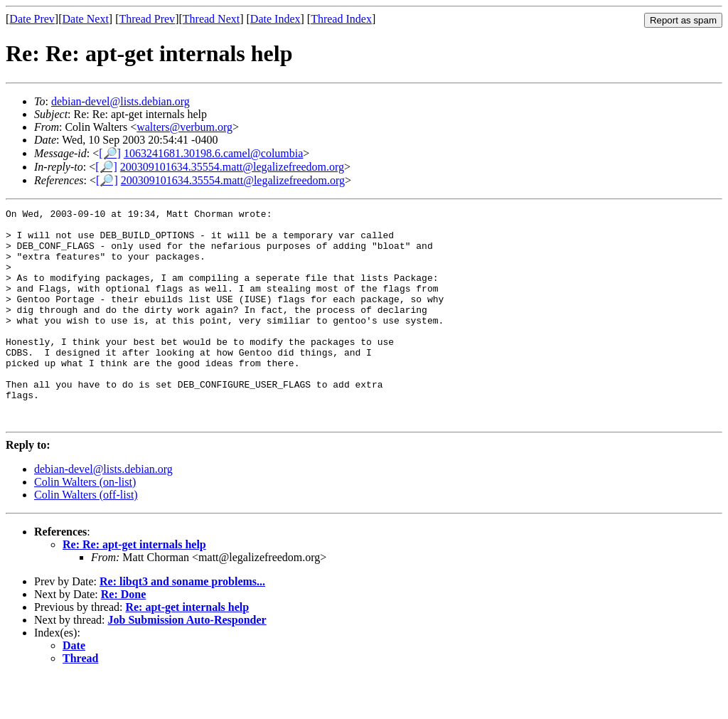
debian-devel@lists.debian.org (121, 101)
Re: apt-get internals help (187, 650)
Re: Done (124, 637)
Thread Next (211, 19)
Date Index (275, 19)
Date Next (86, 19)
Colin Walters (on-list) (85, 524)
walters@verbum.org (184, 127)
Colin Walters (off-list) (86, 537)
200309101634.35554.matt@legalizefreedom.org (232, 167)
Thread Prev (147, 19)
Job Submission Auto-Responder (187, 662)
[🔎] (110, 153)
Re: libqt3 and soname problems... (182, 624)
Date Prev (32, 19)
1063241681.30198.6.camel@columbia (213, 153)
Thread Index (341, 19)
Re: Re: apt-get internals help (134, 587)
